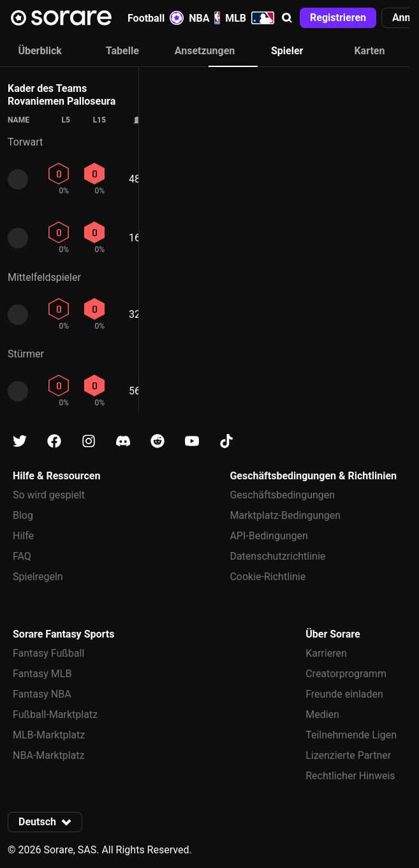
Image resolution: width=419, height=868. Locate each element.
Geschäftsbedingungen (282, 495)
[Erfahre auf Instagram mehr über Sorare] (89, 441)
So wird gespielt (49, 495)
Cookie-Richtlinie (268, 577)
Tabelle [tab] (122, 51)
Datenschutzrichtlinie (277, 556)
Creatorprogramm (346, 674)
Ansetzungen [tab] (205, 51)
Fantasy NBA (42, 694)
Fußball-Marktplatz (55, 715)
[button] (287, 18)
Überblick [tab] (40, 51)
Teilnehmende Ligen (351, 735)
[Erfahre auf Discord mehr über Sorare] (123, 441)
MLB (250, 18)
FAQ (22, 556)
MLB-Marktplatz (49, 735)
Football (156, 18)
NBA (204, 18)
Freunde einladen (344, 694)
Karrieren (326, 653)
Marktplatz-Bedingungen (285, 515)
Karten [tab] (369, 51)
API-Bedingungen (268, 536)
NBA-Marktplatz (48, 755)
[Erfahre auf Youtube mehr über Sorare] (192, 441)
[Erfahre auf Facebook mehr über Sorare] (54, 441)
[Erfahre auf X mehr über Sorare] (20, 441)
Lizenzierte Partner (348, 755)
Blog (23, 515)
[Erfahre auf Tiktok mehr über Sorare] (226, 441)
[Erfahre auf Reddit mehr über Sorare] (158, 441)
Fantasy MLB (42, 674)
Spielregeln (38, 577)
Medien (322, 715)
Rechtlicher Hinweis (350, 776)
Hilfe (23, 536)
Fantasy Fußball (48, 653)
